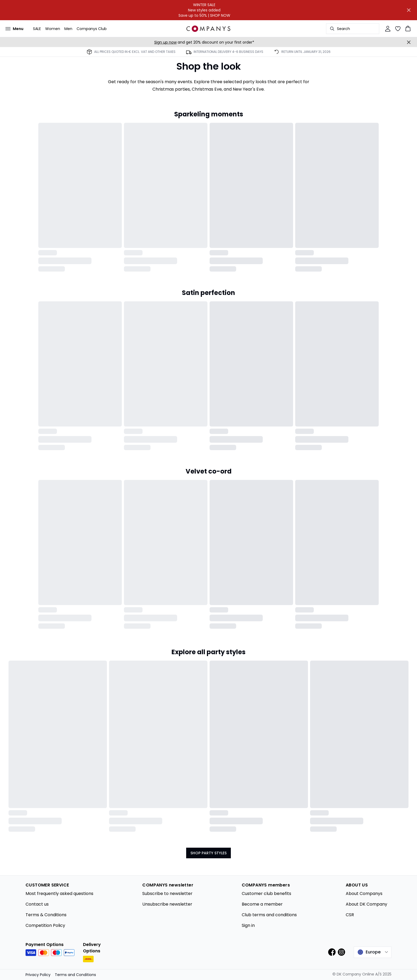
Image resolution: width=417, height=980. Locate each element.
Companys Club (92, 29)
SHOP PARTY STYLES (208, 853)
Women (53, 29)
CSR (350, 915)
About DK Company (366, 904)
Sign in (248, 925)
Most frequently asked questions (59, 894)
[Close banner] (409, 10)
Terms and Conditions (75, 975)
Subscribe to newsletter (167, 894)
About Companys (364, 894)
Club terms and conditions (269, 915)
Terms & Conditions (46, 915)
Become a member (262, 904)
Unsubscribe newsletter (167, 904)
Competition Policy (45, 925)
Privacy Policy (38, 975)
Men (68, 29)
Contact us (37, 904)
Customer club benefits (266, 894)
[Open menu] (14, 29)
